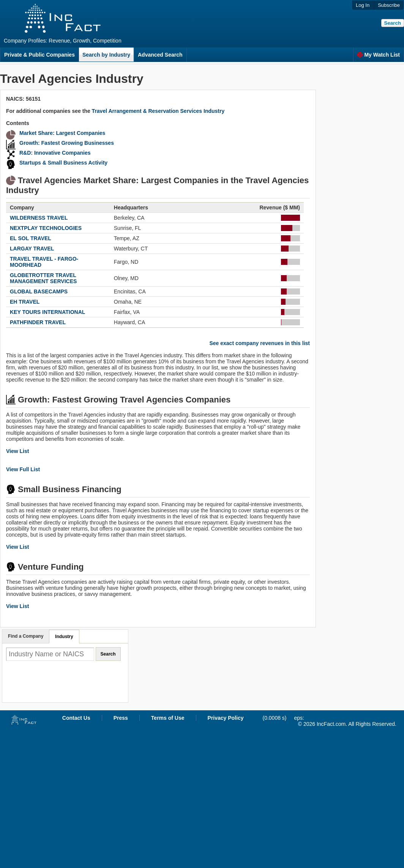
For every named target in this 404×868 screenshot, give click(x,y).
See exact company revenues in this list (260, 343)
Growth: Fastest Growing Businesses (67, 143)
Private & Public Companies (39, 55)
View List (17, 451)
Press (121, 718)
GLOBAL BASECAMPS (39, 291)
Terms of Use (168, 718)
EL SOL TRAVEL (31, 238)
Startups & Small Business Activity (63, 163)
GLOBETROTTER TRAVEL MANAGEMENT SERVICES (43, 278)
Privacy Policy (226, 718)
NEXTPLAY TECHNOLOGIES (46, 228)
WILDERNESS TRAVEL (39, 218)
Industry (64, 637)
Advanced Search (160, 55)
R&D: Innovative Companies (55, 153)
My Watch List (378, 55)
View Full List (23, 469)
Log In (363, 5)
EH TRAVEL (25, 302)
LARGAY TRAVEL (32, 249)
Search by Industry (106, 55)
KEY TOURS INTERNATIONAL (47, 312)
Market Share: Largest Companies (62, 133)
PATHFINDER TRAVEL (38, 322)
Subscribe (389, 5)
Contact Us (76, 718)
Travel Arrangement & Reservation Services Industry (158, 111)
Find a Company (26, 636)
